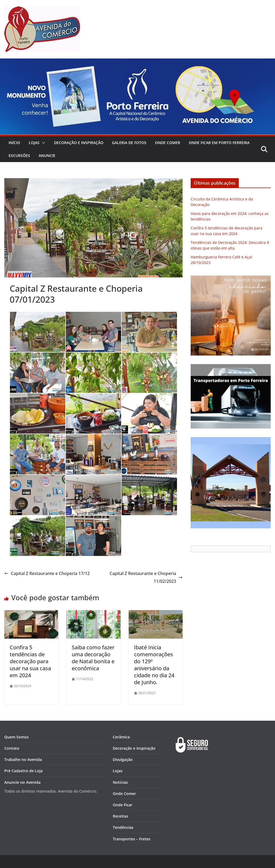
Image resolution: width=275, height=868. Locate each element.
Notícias (120, 782)
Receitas (120, 816)
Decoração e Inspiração (79, 143)
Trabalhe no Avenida (23, 759)
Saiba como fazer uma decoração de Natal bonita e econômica (93, 658)
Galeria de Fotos (129, 143)
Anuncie (47, 155)
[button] (42, 143)
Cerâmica (121, 737)
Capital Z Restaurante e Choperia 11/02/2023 (146, 577)
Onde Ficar (123, 805)
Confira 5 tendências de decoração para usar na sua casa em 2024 (30, 661)
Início (14, 143)
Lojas (34, 143)
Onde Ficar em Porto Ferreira (219, 143)
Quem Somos (17, 737)
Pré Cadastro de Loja (23, 771)
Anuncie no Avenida (22, 782)
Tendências (123, 827)
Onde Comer (168, 143)
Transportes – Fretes (132, 839)
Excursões (19, 155)
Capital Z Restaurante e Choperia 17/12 (47, 573)
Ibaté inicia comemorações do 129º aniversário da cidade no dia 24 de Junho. (154, 665)
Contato (12, 748)
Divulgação (123, 759)
